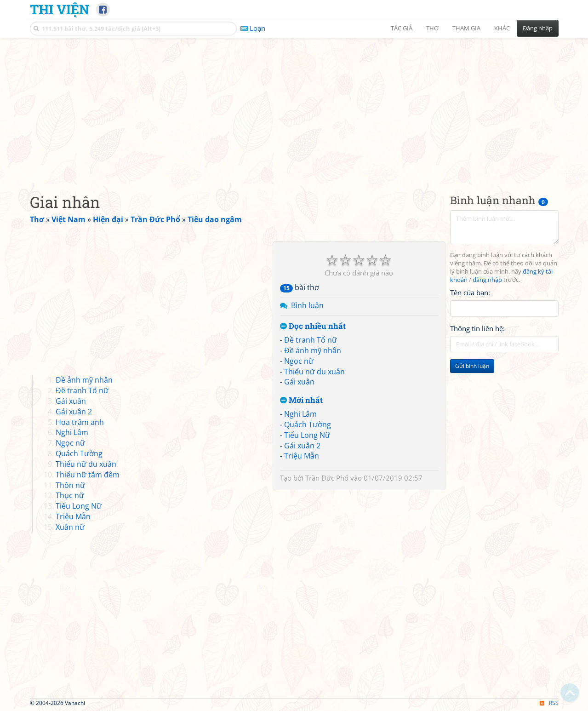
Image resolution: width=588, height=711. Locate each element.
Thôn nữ (70, 485)
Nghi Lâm (300, 414)
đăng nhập (487, 280)
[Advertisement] (294, 108)
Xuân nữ (70, 527)
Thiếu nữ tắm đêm (88, 475)
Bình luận (307, 305)
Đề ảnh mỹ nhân (313, 350)
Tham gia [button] (466, 28)
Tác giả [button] (402, 28)
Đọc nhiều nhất (313, 326)
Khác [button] (502, 28)
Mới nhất (301, 400)
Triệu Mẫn (302, 456)
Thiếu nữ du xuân (314, 372)
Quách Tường (308, 424)
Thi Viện (60, 9)
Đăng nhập (538, 28)
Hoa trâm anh (80, 422)
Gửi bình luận (472, 366)
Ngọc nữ (299, 361)
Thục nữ (70, 495)
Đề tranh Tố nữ (311, 340)
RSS (549, 703)
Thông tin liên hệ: (477, 328)
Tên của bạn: (470, 292)
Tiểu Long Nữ (307, 435)
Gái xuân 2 (302, 446)
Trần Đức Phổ (327, 478)
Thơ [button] (432, 28)
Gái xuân (299, 382)
